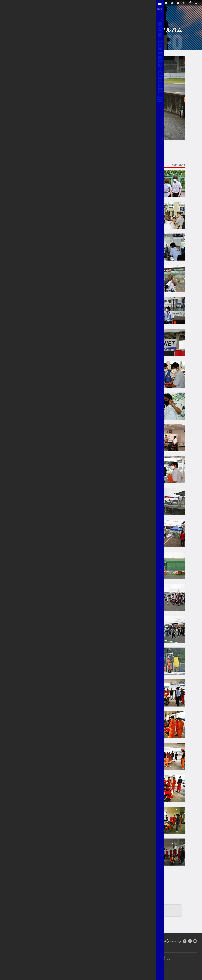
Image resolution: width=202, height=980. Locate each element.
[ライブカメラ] (173, 2)
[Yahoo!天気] (197, 2)
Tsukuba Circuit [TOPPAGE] (37, 941)
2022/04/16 (24, 121)
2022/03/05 (24, 127)
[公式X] (185, 2)
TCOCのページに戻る (27, 148)
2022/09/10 (24, 90)
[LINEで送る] (195, 942)
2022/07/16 (24, 103)
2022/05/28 (24, 115)
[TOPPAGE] (11, 2)
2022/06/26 (24, 109)
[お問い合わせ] (179, 2)
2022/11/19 (24, 78)
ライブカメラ (49, 966)
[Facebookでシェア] (190, 942)
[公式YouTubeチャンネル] (167, 2)
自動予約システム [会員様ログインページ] (150, 2)
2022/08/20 (24, 96)
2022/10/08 (24, 84)
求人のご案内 (113, 966)
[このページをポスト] (185, 942)
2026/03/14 (22, 43)
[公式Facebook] (191, 2)
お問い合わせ (70, 966)
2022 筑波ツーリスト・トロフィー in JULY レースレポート (97, 912)
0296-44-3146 (91, 966)
